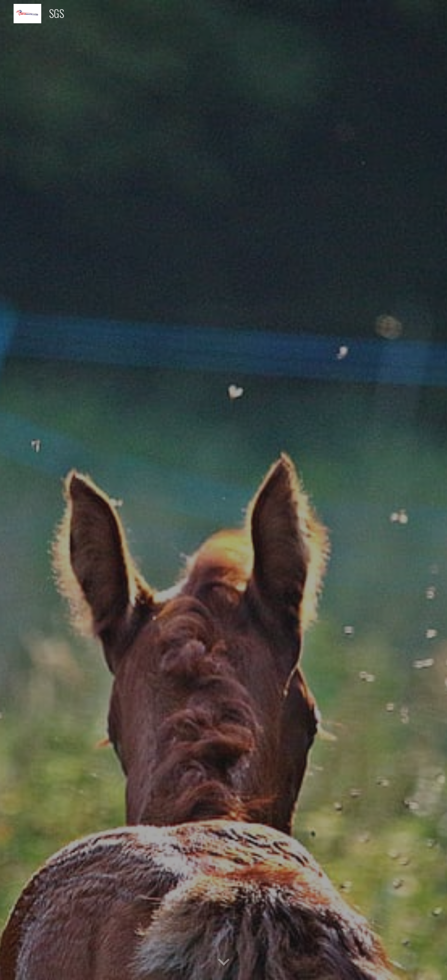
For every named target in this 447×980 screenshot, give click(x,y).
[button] (224, 963)
